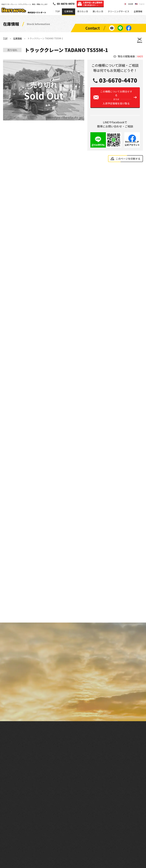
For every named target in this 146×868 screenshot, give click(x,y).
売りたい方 (83, 11)
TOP (58, 11)
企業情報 (138, 11)
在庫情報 (69, 11)
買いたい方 (98, 11)
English (142, 4)
